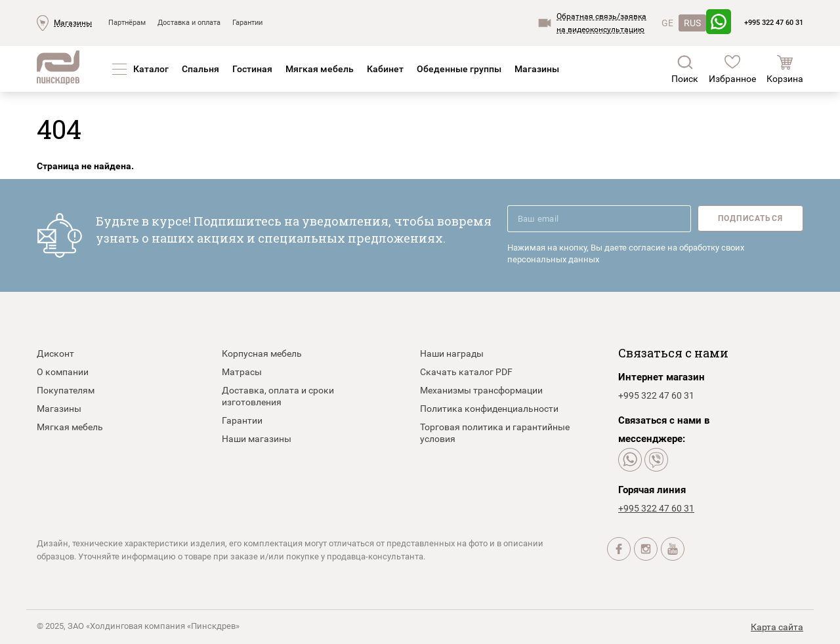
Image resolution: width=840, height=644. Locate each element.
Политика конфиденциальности (489, 409)
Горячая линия (652, 490)
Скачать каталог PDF (466, 372)
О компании (63, 372)
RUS (692, 23)
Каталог (151, 69)
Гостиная (252, 69)
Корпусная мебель (262, 353)
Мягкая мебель (320, 69)
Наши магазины (257, 439)
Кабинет (385, 69)
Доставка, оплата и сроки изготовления (278, 396)
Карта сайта (777, 627)
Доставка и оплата (189, 23)
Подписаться (750, 218)
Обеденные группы (459, 69)
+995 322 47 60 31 (774, 23)
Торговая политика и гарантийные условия (495, 433)
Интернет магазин (661, 377)
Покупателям (66, 390)
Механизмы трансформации (481, 390)
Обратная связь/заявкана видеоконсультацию (601, 23)
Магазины (73, 23)
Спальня (200, 69)
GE (667, 23)
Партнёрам (127, 23)
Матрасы (242, 372)
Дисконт (55, 353)
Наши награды (452, 353)
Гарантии (247, 23)
